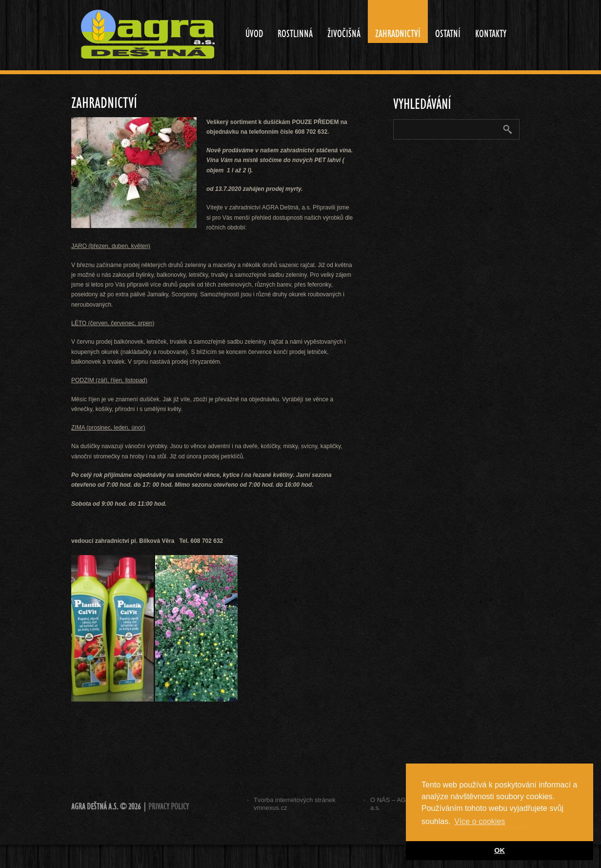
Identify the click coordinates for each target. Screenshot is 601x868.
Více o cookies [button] (480, 821)
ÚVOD (250, 28)
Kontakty (491, 34)
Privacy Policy (169, 807)
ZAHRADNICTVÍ (398, 34)
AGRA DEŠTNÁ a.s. (95, 807)
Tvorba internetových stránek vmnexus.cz (295, 804)
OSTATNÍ (444, 28)
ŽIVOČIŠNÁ (344, 34)
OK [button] (500, 850)
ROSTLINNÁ (295, 34)
